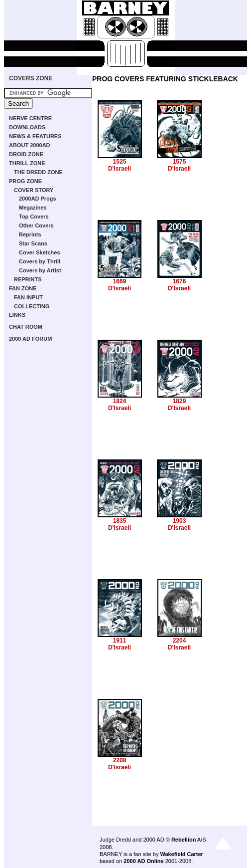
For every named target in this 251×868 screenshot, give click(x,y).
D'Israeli (120, 169)
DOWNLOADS (27, 127)
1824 (120, 401)
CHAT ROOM (26, 327)
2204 (180, 641)
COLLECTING (32, 306)
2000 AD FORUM (30, 339)
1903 (180, 521)
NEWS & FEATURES (35, 136)
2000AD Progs (38, 199)
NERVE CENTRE (30, 118)
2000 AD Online (143, 861)
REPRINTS (28, 279)
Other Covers (36, 225)
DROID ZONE (26, 154)
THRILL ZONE (27, 163)
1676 (180, 281)
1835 (120, 521)
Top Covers (34, 217)
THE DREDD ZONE (38, 172)
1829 (180, 401)
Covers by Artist (40, 270)
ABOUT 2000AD (30, 145)
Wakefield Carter (181, 854)
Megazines (33, 208)
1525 (120, 162)
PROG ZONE (25, 181)
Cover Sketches (40, 252)
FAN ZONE (23, 288)
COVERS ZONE (31, 78)
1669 (120, 281)
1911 (120, 641)
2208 (120, 760)
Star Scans (33, 243)
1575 (180, 162)
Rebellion (184, 840)
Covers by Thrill (40, 261)
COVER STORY (34, 190)
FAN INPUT (28, 297)
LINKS (17, 315)
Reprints (30, 234)
